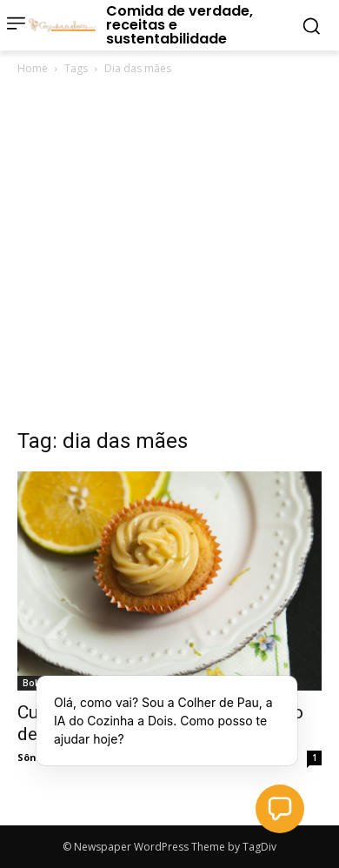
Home (33, 68)
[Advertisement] (169, 257)
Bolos (36, 683)
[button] (280, 809)
